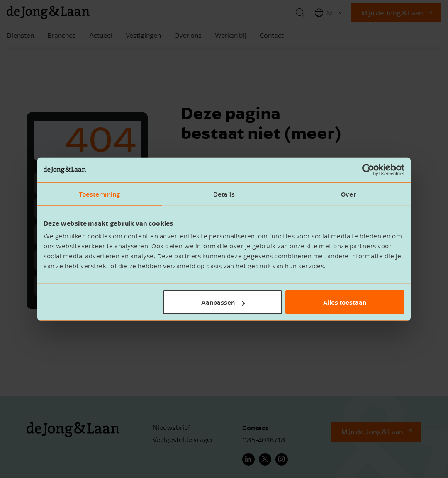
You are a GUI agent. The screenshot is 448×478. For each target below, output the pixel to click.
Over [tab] (348, 194)
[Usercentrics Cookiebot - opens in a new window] (368, 170)
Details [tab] (224, 194)
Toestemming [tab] (99, 194)
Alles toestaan (345, 302)
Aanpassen (223, 302)
